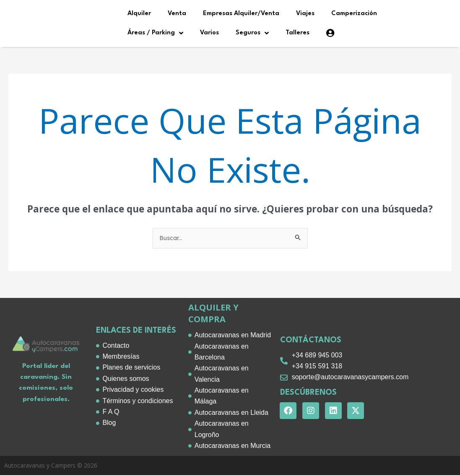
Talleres (298, 33)
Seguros (252, 33)
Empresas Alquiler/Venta (241, 14)
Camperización (354, 14)
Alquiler (139, 14)
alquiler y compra (213, 314)
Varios (209, 33)
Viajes (305, 14)
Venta (177, 14)
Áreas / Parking (155, 33)
